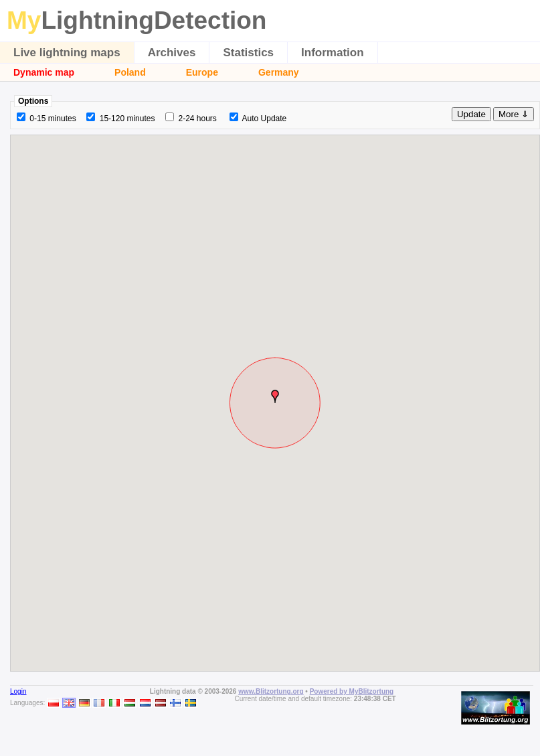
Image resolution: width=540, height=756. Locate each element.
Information (333, 53)
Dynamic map (44, 72)
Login (18, 691)
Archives (172, 53)
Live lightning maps (67, 53)
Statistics (248, 53)
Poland (130, 72)
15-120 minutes (127, 119)
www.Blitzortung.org (271, 691)
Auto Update (265, 119)
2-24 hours (197, 119)
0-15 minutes (53, 119)
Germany (279, 72)
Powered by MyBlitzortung (352, 691)
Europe (202, 72)
